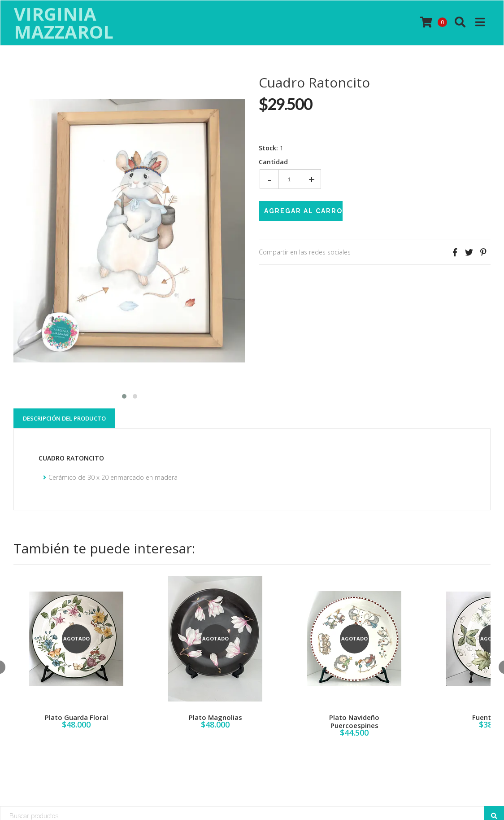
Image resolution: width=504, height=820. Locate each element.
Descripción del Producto (64, 418)
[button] (124, 395)
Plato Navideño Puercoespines (354, 721)
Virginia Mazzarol (64, 23)
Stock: (268, 148)
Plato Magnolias (215, 717)
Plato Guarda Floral (76, 717)
